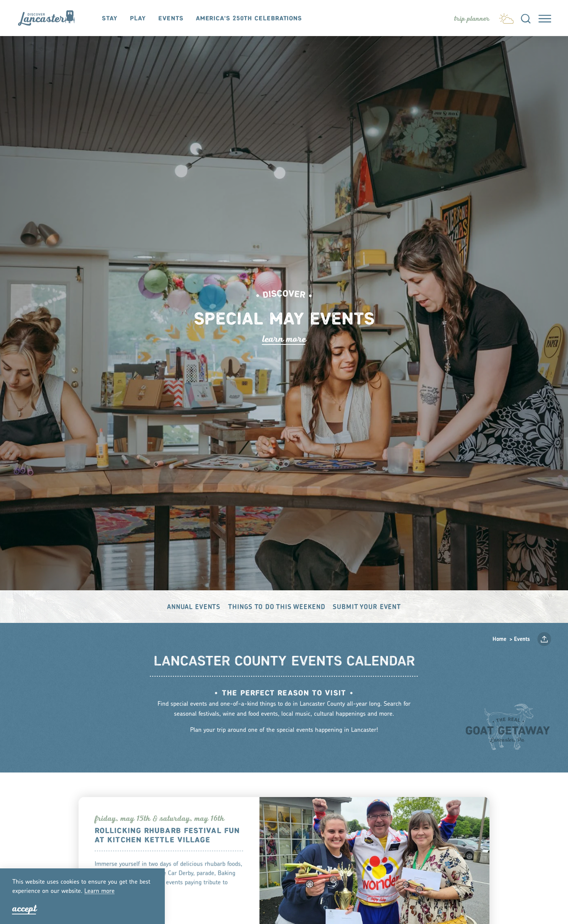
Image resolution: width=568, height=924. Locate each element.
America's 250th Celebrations (249, 19)
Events (171, 19)
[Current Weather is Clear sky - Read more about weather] (506, 17)
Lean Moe (284, 339)
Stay (110, 19)
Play (138, 19)
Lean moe (99, 891)
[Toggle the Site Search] (526, 18)
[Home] (50, 18)
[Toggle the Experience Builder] (472, 19)
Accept (24, 908)
